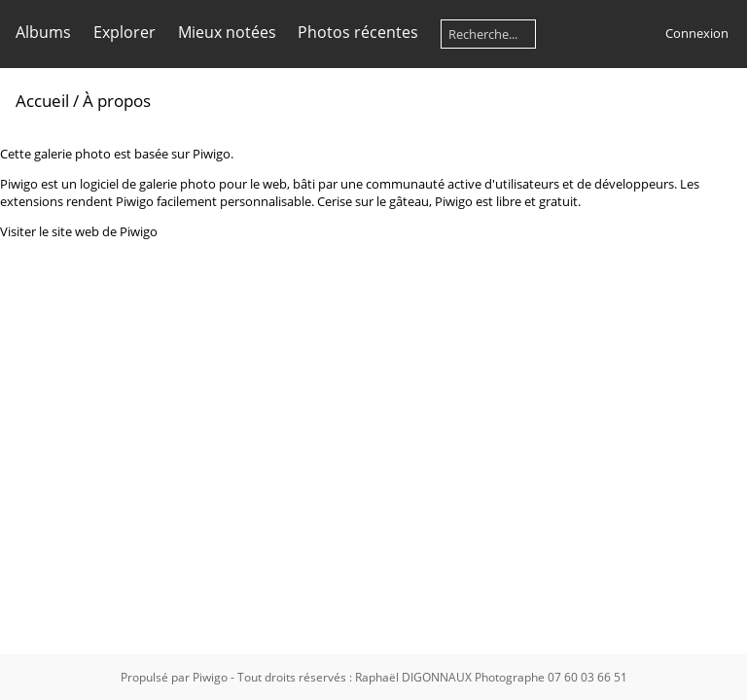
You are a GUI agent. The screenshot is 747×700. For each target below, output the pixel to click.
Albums (43, 32)
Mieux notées (227, 32)
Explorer (124, 32)
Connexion (697, 33)
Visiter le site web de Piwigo (79, 231)
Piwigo (210, 677)
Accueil (42, 101)
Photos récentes (358, 32)
